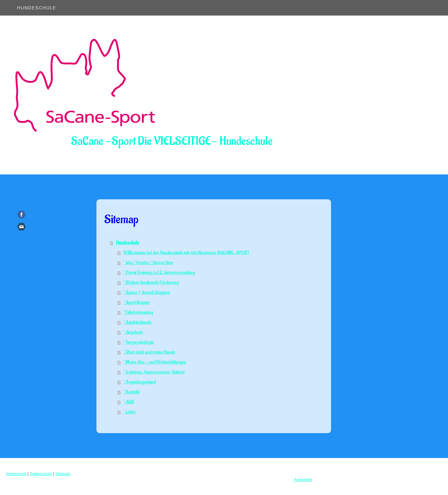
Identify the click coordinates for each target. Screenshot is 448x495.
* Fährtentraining (138, 312)
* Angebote (133, 332)
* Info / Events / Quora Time (148, 263)
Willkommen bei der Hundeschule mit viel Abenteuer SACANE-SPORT (186, 253)
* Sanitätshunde (138, 322)
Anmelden (303, 480)
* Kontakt (132, 392)
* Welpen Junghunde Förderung (151, 282)
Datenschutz (41, 474)
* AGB (129, 402)
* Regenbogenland (140, 382)
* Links (130, 412)
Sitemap (63, 474)
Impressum (16, 474)
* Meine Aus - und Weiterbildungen (155, 362)
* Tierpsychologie (139, 342)
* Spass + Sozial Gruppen (147, 292)
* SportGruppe (137, 302)
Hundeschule (37, 8)
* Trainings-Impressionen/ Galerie (154, 372)
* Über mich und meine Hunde (149, 352)
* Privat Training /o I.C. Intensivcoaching (159, 273)
